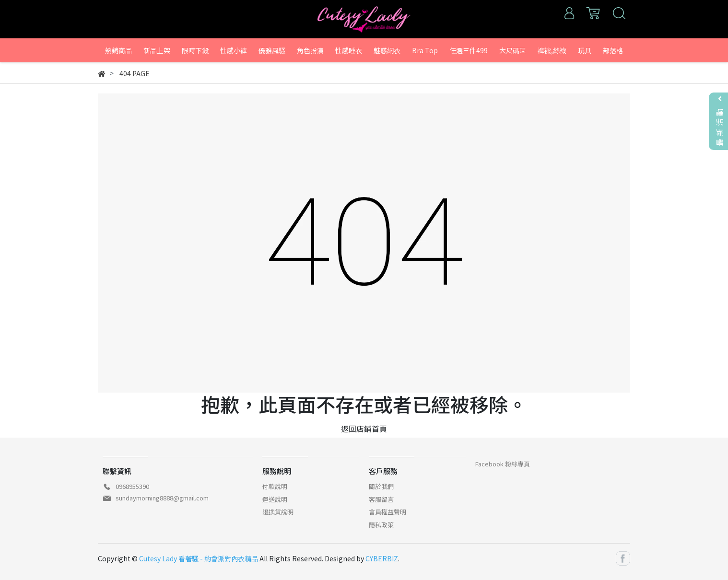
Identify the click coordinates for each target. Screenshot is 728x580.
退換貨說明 (278, 512)
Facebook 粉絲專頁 (503, 464)
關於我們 (381, 486)
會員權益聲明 (387, 512)
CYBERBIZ (382, 558)
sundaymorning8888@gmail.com (162, 498)
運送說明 (275, 499)
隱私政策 (381, 525)
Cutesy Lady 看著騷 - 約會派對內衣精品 (199, 558)
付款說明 (275, 486)
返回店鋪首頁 (364, 429)
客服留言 (381, 499)
